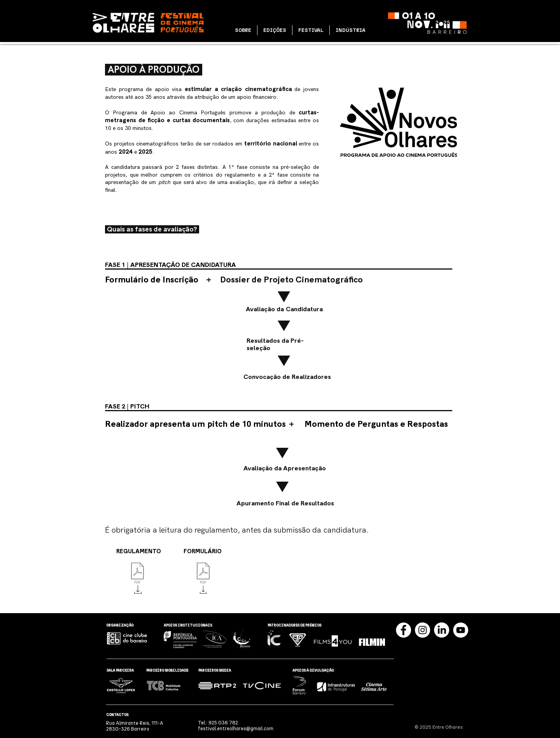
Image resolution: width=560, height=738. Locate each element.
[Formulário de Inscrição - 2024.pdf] (203, 574)
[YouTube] (461, 630)
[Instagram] (423, 630)
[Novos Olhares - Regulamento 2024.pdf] (137, 574)
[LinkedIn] (442, 630)
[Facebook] (403, 630)
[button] (243, 30)
